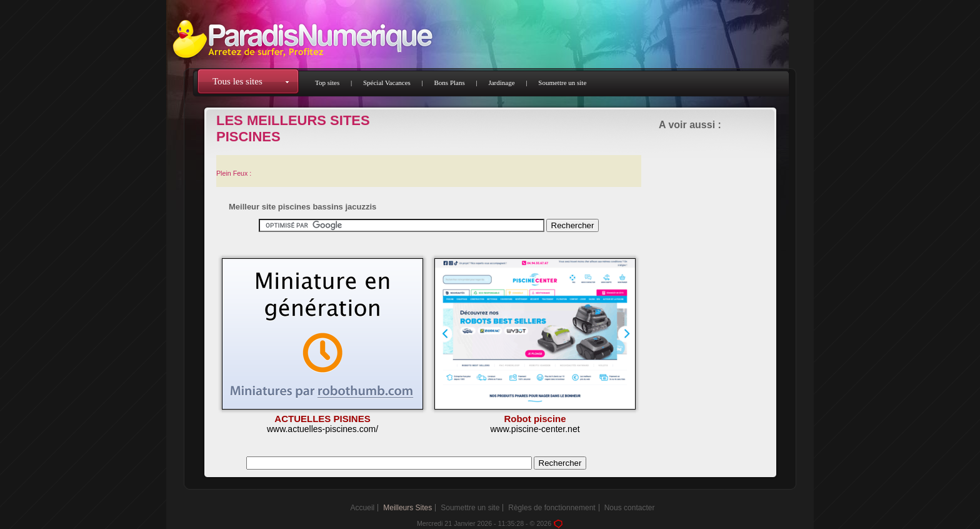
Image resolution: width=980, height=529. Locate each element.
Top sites (327, 83)
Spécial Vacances (387, 83)
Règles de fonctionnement (552, 508)
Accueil (363, 508)
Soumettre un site (562, 83)
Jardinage (501, 83)
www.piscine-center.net (535, 429)
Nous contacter (630, 508)
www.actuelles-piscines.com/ (322, 429)
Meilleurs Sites (407, 508)
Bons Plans (450, 83)
